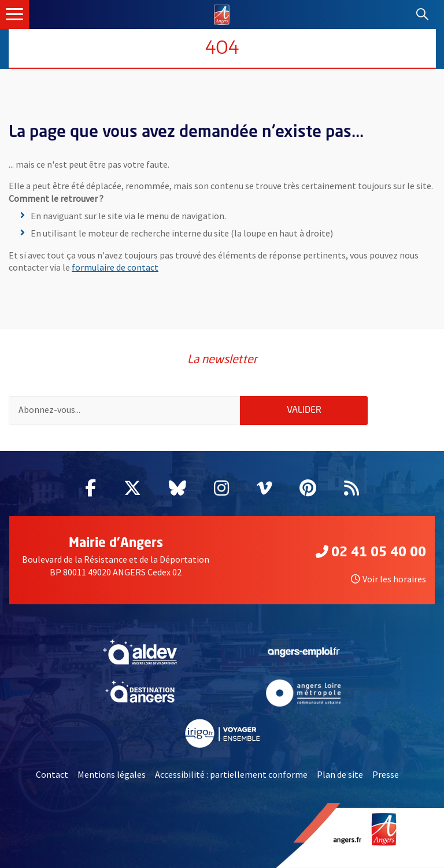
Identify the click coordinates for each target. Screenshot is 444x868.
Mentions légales (112, 774)
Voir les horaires (388, 579)
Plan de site (340, 774)
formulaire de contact (115, 267)
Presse (386, 774)
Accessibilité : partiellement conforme (231, 774)
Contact (52, 774)
